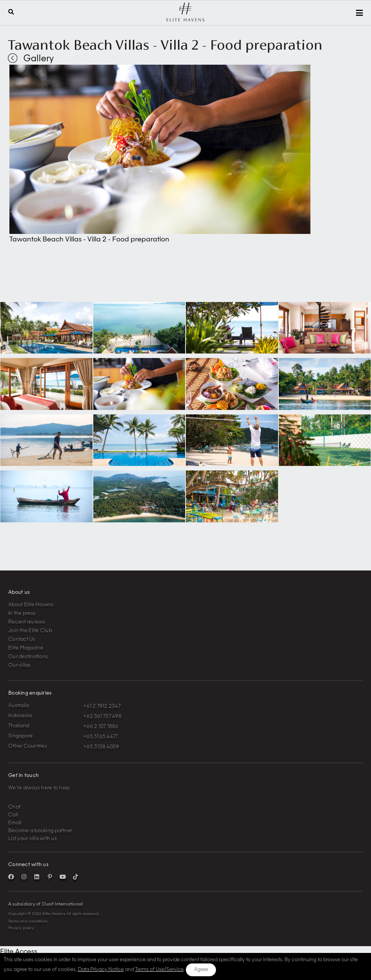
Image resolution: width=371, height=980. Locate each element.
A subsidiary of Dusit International (46, 904)
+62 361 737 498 (103, 717)
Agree (201, 970)
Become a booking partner (40, 831)
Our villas (20, 665)
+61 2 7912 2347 (102, 706)
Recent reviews (27, 622)
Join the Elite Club (30, 631)
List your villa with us (33, 839)
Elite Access (19, 952)
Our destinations (28, 657)
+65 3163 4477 (100, 737)
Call (13, 815)
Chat (14, 807)
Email (15, 823)
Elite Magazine (26, 648)
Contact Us (22, 639)
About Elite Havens (31, 605)
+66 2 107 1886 (101, 727)
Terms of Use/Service (159, 970)
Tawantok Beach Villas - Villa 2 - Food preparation (165, 45)
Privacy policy (21, 928)
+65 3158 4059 (101, 747)
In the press (22, 614)
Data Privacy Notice (101, 970)
